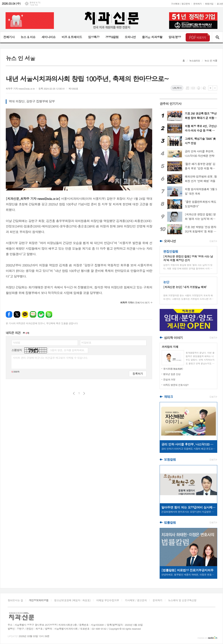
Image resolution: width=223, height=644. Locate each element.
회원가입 (209, 4)
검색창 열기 (217, 37)
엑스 (17, 314)
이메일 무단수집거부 (108, 600)
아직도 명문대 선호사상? (176, 385)
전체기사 (9, 37)
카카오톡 (25, 314)
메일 (193, 88)
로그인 (220, 4)
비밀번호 (86, 342)
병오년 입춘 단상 (172, 374)
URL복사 (177, 88)
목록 (188, 88)
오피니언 (130, 37)
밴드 (49, 314)
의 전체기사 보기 (135, 303)
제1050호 (73, 89)
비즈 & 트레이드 (72, 37)
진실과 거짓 (169, 379)
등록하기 (138, 374)
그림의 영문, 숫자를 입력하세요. (67, 350)
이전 (74, 393)
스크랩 (204, 88)
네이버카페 (41, 314)
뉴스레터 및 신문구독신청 (182, 600)
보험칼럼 (170, 460)
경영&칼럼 (112, 37)
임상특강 (94, 37)
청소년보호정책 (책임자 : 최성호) (72, 600)
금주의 (171, 104)
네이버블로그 (33, 314)
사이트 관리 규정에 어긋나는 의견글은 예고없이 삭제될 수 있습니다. (50, 358)
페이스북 (9, 314)
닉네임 (16, 342)
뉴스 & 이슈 (28, 37)
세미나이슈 (48, 37)
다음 (84, 393)
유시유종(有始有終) (173, 369)
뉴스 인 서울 (211, 61)
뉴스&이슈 (195, 61)
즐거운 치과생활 (152, 37)
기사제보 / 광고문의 (181, 4)
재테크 (168, 397)
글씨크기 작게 (215, 88)
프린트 (199, 88)
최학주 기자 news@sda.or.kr (20, 89)
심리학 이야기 (173, 338)
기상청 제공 (34, 5)
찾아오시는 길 (15, 600)
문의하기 (197, 4)
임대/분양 (175, 37)
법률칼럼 (170, 523)
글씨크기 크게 (210, 88)
